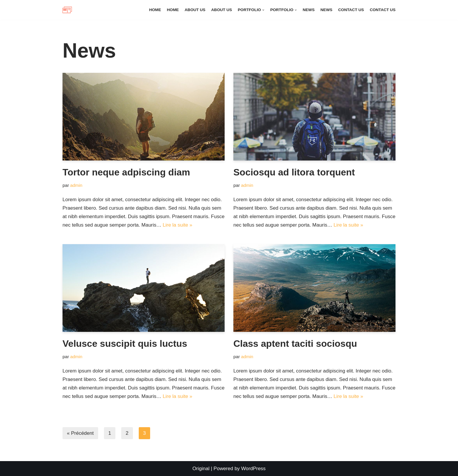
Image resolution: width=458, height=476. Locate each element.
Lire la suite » (177, 225)
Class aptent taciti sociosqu (295, 344)
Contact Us (351, 10)
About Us (195, 10)
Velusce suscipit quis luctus (125, 344)
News (309, 10)
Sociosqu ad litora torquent (294, 172)
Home (155, 10)
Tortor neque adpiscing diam (126, 172)
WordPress (254, 469)
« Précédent (80, 433)
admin (76, 185)
